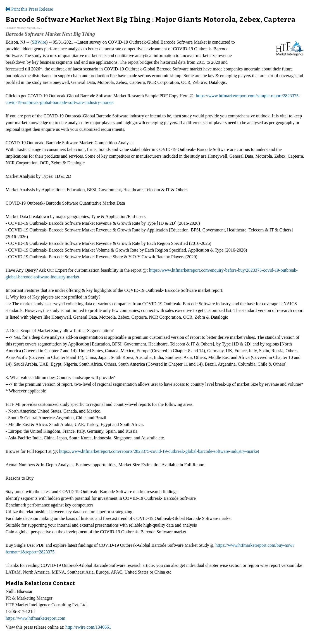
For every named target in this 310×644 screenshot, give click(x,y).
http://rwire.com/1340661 (88, 627)
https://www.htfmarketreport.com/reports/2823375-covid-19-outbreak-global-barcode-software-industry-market (159, 451)
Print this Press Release (29, 9)
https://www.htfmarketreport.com (35, 618)
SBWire (39, 42)
